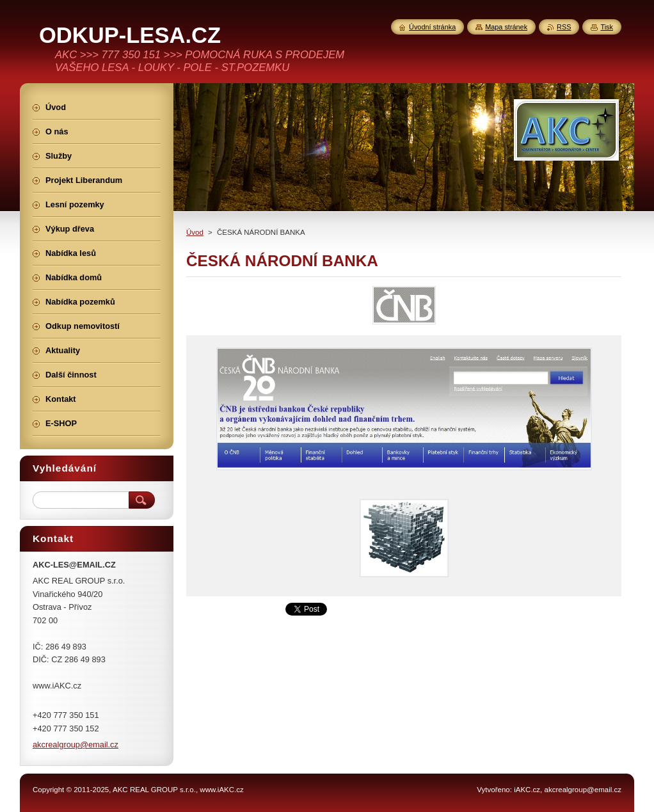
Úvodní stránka (432, 27)
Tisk (607, 27)
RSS (564, 27)
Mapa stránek (506, 27)
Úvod (195, 232)
